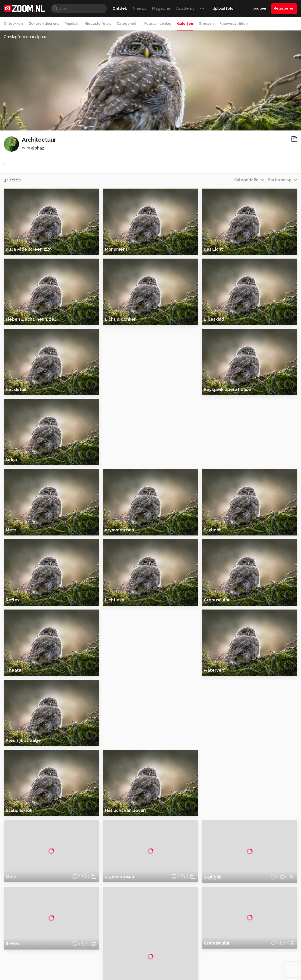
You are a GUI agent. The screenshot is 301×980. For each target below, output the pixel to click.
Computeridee (47, 953)
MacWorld (166, 953)
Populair (72, 24)
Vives (148, 959)
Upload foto (223, 9)
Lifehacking (185, 953)
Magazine (161, 8)
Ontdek (120, 8)
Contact (249, 938)
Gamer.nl (221, 953)
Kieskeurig (26, 953)
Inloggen (258, 8)
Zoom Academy (104, 959)
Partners (249, 921)
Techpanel (204, 953)
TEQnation (202, 959)
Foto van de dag (158, 24)
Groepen (206, 24)
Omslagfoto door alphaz (25, 37)
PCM (65, 953)
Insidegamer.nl (242, 953)
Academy (185, 8)
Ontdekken (13, 24)
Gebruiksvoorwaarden (260, 913)
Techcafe (149, 953)
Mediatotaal (130, 953)
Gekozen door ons (44, 24)
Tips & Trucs (109, 953)
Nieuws (140, 8)
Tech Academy (130, 959)
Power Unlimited (268, 953)
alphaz (38, 148)
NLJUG (186, 959)
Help (246, 930)
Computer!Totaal (83, 953)
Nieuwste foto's (98, 24)
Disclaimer (250, 905)
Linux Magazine (167, 959)
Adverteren (251, 896)
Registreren (284, 8)
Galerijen (185, 24)
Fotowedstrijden (233, 24)
